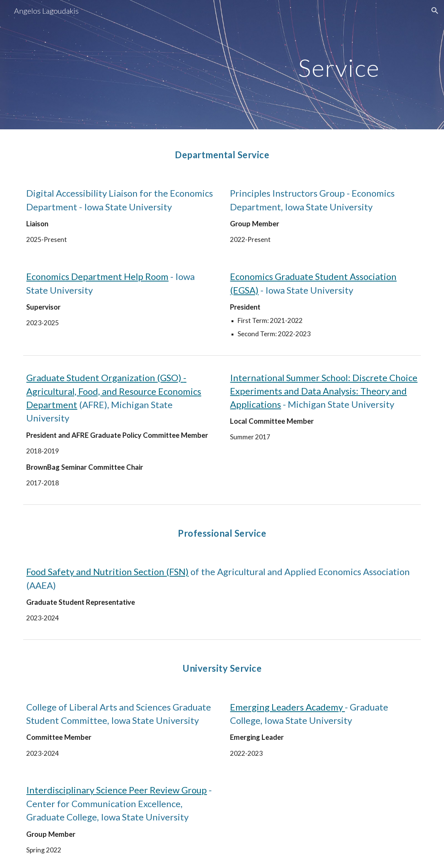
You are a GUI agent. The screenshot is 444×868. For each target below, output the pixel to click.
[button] (435, 11)
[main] (358, 65)
